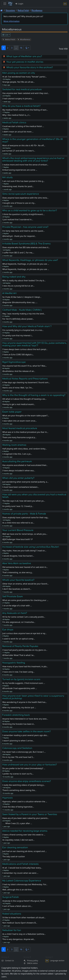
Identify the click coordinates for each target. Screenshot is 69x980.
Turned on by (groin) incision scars (21, 679)
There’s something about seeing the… (19, 790)
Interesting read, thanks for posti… (18, 186)
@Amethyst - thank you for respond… (19, 236)
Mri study (7, 177)
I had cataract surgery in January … (18, 99)
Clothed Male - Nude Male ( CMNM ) (22, 310)
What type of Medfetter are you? (24, 56)
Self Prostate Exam (13, 596)
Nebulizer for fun (12, 930)
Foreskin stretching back (16, 715)
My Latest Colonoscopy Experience (22, 881)
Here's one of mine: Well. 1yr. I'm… (18, 388)
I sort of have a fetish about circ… (17, 906)
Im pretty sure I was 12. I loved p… (18, 506)
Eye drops (8, 630)
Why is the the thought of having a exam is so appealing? (34, 395)
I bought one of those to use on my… (19, 203)
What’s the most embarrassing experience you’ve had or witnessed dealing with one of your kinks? (33, 159)
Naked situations (12, 914)
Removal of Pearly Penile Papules (20, 646)
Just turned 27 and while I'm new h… (19, 151)
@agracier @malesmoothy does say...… (20, 302)
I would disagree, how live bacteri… (18, 556)
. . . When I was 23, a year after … (17, 823)
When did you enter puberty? (18, 478)
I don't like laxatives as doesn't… (17, 589)
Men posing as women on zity (19, 73)
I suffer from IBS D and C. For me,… (18, 253)
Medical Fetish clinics (14, 123)
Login (19, 4)
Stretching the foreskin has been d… (19, 724)
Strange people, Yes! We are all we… (18, 82)
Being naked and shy (14, 277)
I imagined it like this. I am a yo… (17, 454)
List (5, 35)
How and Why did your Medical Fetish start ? (27, 326)
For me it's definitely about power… (18, 319)
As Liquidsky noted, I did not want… (18, 840)
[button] (27, 48)
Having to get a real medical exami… (19, 404)
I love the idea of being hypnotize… (18, 807)
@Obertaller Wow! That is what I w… (19, 655)
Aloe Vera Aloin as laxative (17, 563)
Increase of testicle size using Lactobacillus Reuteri (31, 547)
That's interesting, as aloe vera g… (18, 572)
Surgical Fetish (11, 897)
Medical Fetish (23, 10)
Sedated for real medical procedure (22, 89)
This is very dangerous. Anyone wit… (19, 939)
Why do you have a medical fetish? (21, 106)
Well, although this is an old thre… (18, 890)
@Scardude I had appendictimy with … (20, 688)
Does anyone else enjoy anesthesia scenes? (27, 781)
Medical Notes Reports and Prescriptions (25, 379)
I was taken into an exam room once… (19, 421)
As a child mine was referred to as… (18, 523)
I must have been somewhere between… (21, 487)
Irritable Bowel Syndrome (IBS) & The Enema (26, 244)
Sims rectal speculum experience (21, 194)
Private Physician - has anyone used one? (25, 227)
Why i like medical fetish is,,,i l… (16, 115)
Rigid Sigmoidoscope (14, 362)
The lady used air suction (14, 856)
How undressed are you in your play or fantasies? (30, 765)
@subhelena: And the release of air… (19, 371)
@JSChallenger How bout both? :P (17, 539)
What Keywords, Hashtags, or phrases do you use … (26, 269)
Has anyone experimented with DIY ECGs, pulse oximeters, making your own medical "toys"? (34, 344)
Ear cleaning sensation (15, 848)
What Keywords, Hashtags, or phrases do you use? (30, 260)
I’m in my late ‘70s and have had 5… (18, 757)
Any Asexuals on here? (15, 613)
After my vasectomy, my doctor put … (19, 707)
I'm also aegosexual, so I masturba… (19, 622)
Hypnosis (7, 798)
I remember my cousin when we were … (20, 873)
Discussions (10, 10)
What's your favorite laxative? (18, 580)
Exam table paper (12, 412)
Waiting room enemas (14, 445)
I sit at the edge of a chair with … (17, 606)
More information (12, 21)
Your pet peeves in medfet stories (25, 62)
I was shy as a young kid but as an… (18, 286)
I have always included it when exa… (19, 471)
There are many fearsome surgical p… (19, 437)
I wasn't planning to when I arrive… (18, 741)
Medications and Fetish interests (20, 864)
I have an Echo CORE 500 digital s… (18, 355)
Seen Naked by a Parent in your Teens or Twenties (30, 814)
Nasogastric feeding (14, 663)
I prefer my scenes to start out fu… (18, 774)
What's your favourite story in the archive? (30, 67)
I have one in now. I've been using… (18, 672)
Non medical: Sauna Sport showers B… (20, 923)
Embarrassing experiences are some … (20, 170)
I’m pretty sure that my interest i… (18, 335)
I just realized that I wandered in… (18, 219)
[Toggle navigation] (5, 4)
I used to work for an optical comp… (19, 639)
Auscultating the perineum (17, 461)
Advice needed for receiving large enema (25, 831)
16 (21, 48)
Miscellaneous (37, 10)
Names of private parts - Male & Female (24, 514)
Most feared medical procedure (20, 428)
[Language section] (65, 4)
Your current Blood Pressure (18, 530)
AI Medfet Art (9, 293)
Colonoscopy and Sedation (17, 748)
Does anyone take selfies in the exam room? (26, 732)
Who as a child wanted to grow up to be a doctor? (30, 211)
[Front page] (2, 10)
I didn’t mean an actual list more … (18, 132)
